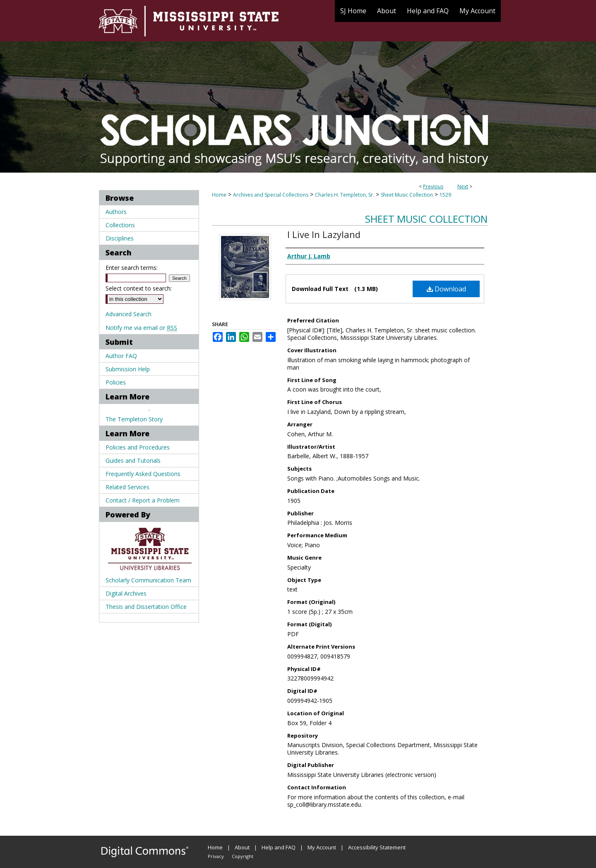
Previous (433, 186)
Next (463, 186)
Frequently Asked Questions (143, 474)
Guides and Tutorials (133, 460)
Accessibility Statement (377, 847)
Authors (116, 212)
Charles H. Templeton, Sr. (345, 195)
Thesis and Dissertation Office (146, 607)
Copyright (243, 856)
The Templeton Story (134, 419)
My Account (322, 847)
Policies (116, 382)
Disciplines (120, 238)
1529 (445, 195)
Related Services (127, 487)
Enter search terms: (132, 268)
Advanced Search (129, 314)
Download (446, 289)
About (242, 847)
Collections (120, 225)
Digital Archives (126, 593)
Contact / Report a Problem (143, 500)
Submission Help (128, 369)
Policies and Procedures (138, 447)
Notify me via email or (141, 328)
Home (219, 195)
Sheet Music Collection (407, 195)
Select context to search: (139, 288)
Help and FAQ (279, 847)
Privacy (216, 856)
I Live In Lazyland (324, 234)
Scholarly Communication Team (148, 580)
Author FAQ (121, 356)
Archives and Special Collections (271, 195)
